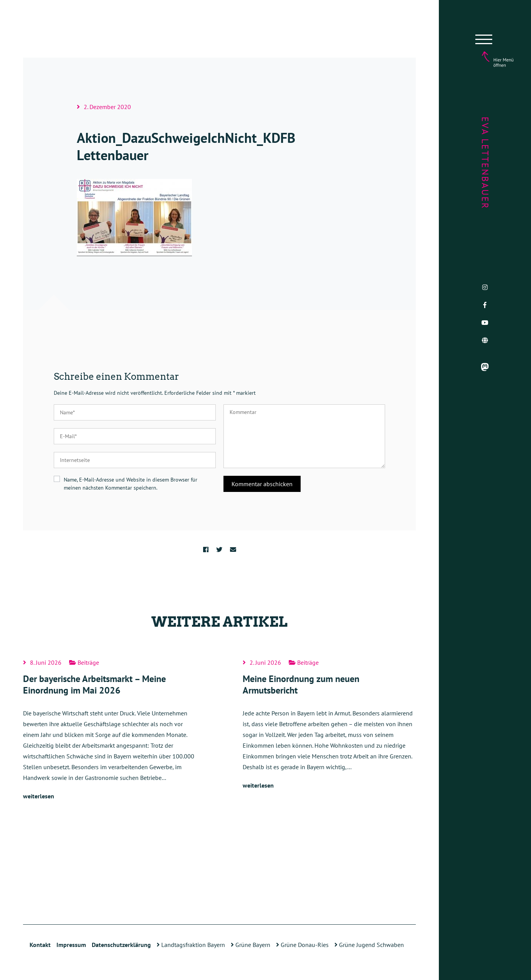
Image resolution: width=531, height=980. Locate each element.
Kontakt (40, 945)
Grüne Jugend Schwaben (369, 945)
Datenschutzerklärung (121, 945)
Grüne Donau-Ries (302, 945)
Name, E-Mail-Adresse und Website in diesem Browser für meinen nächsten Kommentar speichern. (131, 484)
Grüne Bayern (251, 945)
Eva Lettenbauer (485, 163)
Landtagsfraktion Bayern (191, 945)
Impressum (71, 945)
